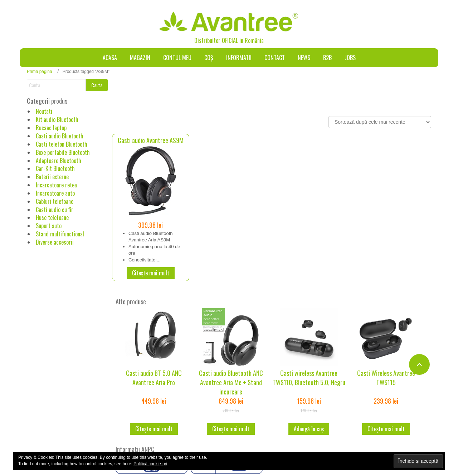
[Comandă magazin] (380, 122)
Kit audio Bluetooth (57, 119)
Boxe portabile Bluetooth (63, 152)
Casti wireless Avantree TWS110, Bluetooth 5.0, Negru (309, 378)
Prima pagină (40, 72)
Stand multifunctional (60, 234)
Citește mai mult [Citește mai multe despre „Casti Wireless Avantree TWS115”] (386, 429)
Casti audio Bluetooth (60, 136)
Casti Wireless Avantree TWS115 (386, 378)
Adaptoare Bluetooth (59, 161)
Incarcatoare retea (56, 185)
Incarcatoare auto (55, 193)
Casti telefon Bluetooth (62, 144)
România (254, 40)
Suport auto (49, 226)
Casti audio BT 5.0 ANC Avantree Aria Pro (154, 378)
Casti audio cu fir (55, 210)
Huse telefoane (52, 217)
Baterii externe (52, 177)
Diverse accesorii (55, 242)
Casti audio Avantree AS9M (151, 140)
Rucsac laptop (51, 128)
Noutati (44, 111)
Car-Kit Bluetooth (55, 168)
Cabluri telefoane (55, 201)
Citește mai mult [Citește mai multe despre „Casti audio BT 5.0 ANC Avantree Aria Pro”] (154, 429)
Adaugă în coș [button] (309, 429)
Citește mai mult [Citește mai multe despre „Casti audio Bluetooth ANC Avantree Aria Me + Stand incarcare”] (231, 429)
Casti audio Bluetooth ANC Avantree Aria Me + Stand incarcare (231, 382)
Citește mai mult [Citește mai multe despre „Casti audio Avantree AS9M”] (151, 273)
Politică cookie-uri (150, 464)
